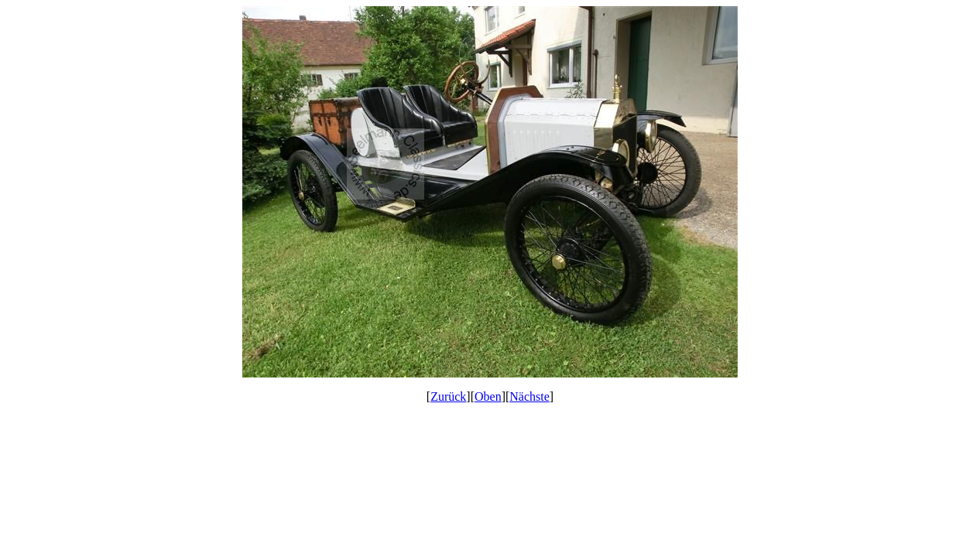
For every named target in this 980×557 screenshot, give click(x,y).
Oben (488, 396)
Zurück (448, 396)
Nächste (529, 396)
